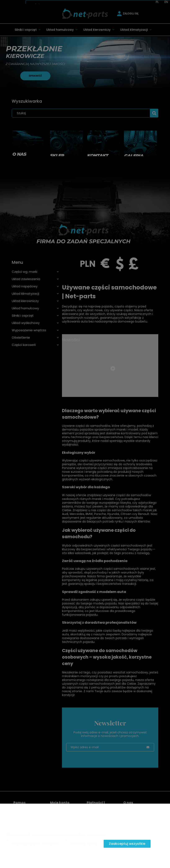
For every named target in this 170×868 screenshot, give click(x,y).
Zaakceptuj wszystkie (127, 844)
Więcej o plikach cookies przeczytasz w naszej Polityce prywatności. (56, 834)
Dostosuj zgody (84, 844)
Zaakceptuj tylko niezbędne (36, 844)
